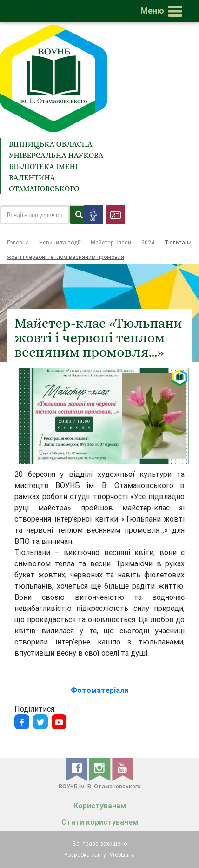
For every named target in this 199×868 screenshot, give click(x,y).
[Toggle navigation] (163, 11)
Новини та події (60, 242)
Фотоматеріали (99, 690)
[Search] (35, 215)
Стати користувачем (100, 822)
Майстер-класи (111, 242)
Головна (18, 242)
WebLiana (122, 855)
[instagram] (100, 769)
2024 (148, 242)
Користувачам (100, 806)
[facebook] (77, 769)
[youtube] (123, 769)
